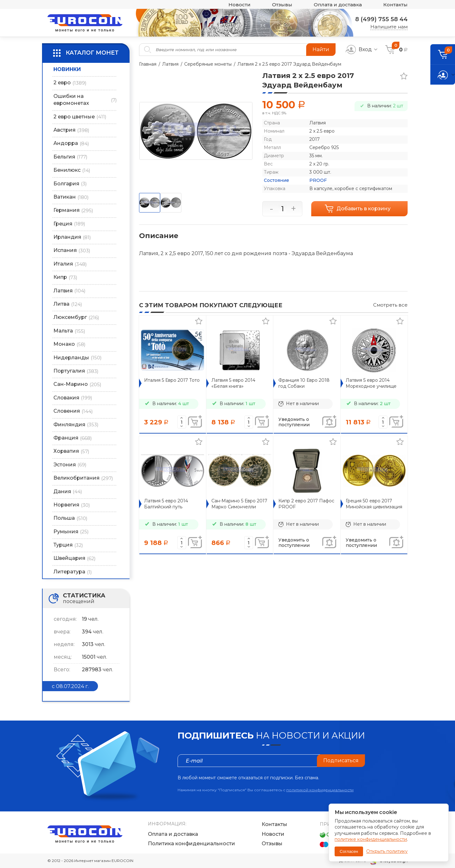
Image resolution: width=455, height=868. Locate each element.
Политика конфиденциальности (191, 844)
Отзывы (282, 5)
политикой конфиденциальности (320, 790)
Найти (321, 49)
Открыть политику (387, 851)
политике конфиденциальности (371, 839)
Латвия (170, 64)
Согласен (349, 851)
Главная (148, 64)
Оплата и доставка (338, 5)
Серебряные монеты (208, 64)
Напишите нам (389, 27)
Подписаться (341, 760)
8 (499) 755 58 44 (381, 19)
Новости (240, 5)
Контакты (395, 5)
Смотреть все (390, 305)
